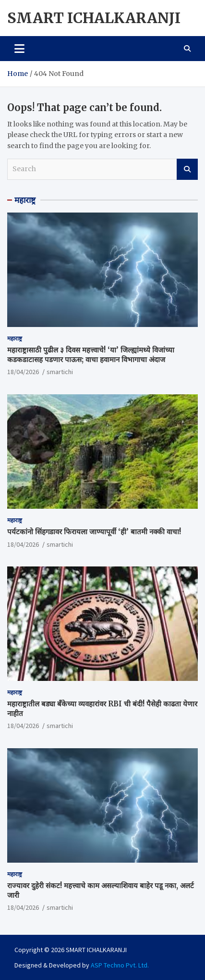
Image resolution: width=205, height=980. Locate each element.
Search (187, 169)
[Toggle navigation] (19, 49)
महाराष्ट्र (25, 200)
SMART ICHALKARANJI (94, 18)
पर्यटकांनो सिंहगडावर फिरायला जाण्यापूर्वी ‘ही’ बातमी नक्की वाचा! (94, 532)
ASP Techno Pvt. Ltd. (120, 965)
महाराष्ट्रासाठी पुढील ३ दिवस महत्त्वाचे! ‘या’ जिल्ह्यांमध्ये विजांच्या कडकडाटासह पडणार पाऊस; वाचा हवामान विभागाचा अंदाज (91, 355)
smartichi (60, 372)
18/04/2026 (23, 372)
